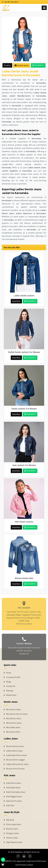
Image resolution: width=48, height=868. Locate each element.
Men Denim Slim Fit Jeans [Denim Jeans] (17, 714)
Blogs (9, 682)
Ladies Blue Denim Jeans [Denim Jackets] (17, 755)
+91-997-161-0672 (10, 2)
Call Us (7, 65)
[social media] (18, 856)
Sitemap (10, 691)
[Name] (44, 8)
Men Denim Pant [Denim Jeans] (13, 732)
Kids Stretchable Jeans (16, 792)
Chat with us (38, 65)
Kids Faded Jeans (13, 788)
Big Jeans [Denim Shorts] (10, 820)
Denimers (19, 852)
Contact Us (11, 686)
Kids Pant (10, 806)
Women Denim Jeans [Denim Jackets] (15, 746)
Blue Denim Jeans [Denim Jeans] (14, 719)
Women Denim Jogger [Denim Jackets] (16, 760)
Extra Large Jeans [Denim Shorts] (14, 824)
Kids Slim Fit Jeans (14, 801)
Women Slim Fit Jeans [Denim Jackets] (15, 769)
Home (9, 673)
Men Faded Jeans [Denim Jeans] (13, 727)
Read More (16, 301)
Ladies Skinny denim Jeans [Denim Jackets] (17, 764)
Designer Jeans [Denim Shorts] (13, 833)
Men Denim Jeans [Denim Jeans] (14, 710)
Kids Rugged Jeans (14, 797)
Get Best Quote (22, 65)
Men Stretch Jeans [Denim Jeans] (14, 723)
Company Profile (13, 677)
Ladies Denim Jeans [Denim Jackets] (14, 751)
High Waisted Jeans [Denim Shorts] (14, 842)
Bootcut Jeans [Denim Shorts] (12, 829)
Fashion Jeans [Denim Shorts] (12, 838)
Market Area (11, 695)
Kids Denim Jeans (14, 783)
